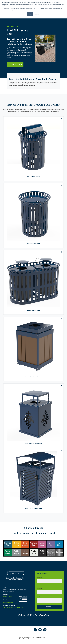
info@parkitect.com (9, 602)
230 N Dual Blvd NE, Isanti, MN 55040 (13, 608)
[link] (35, 630)
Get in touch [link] (15, 65)
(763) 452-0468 (8, 597)
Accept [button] (30, 14)
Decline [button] (37, 14)
